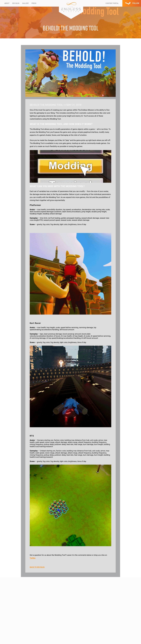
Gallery (26, 3)
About (7, 3)
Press (34, 3)
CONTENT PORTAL (112, 3)
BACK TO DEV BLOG (37, 567)
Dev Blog (16, 3)
